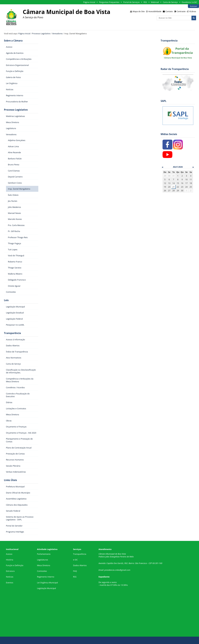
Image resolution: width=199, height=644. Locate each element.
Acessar (193, 6)
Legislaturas (43, 560)
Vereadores (57, 33)
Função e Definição (15, 565)
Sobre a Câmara (13, 41)
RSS (145, 2)
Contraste (181, 11)
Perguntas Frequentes (109, 2)
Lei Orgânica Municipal (47, 583)
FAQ (75, 571)
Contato (169, 11)
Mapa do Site (139, 11)
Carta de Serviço (170, 2)
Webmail (155, 2)
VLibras (193, 11)
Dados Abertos (80, 565)
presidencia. (110, 570)
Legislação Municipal (47, 588)
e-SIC (75, 560)
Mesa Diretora (44, 565)
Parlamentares (44, 554)
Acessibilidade (155, 11)
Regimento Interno (46, 577)
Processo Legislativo (41, 33)
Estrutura (10, 571)
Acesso (9, 554)
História (10, 560)
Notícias (10, 577)
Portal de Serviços (131, 2)
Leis (6, 300)
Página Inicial (89, 2)
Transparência (12, 333)
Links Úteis (10, 480)
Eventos (10, 583)
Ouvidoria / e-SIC (189, 2)
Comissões (42, 571)
